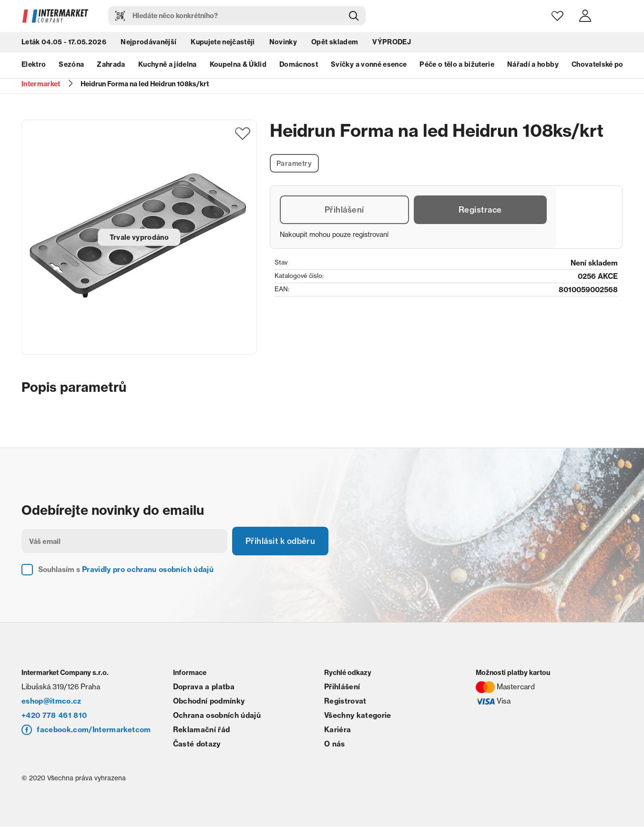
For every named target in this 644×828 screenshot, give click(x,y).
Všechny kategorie (358, 717)
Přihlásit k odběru (284, 542)
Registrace (480, 211)
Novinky (283, 43)
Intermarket (41, 84)
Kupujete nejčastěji (223, 43)
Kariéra (337, 731)
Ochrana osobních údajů (217, 717)
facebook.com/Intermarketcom (94, 731)
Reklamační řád (202, 731)
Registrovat (345, 702)
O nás (335, 745)
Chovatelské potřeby (606, 66)
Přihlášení (344, 211)
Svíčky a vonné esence (369, 66)
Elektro (34, 66)
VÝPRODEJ (392, 43)
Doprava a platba (204, 688)
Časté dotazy (197, 745)
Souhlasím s (126, 571)
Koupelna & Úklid (238, 66)
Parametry (295, 164)
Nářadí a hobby (533, 66)
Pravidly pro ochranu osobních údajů (148, 571)
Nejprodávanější (148, 43)
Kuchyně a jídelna (168, 66)
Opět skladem (335, 43)
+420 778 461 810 (54, 717)
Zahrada (111, 66)
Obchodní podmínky (209, 702)
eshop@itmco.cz (51, 702)
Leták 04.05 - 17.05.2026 (64, 43)
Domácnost (299, 66)
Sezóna (71, 66)
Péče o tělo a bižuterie (457, 66)
